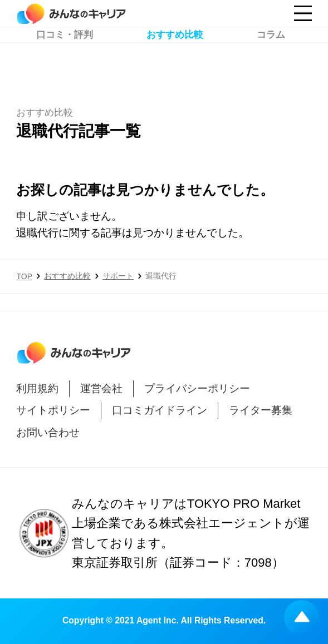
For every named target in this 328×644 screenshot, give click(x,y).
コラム (271, 59)
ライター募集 (261, 410)
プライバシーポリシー (197, 388)
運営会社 (101, 388)
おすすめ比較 (175, 59)
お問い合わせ (48, 432)
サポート (118, 276)
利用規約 (37, 388)
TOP (24, 276)
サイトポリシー (53, 410)
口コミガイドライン (160, 410)
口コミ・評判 (65, 59)
